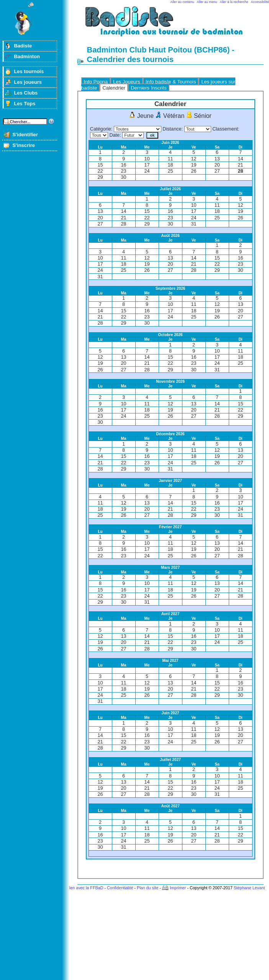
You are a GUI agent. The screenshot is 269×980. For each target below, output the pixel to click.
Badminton (27, 56)
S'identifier (25, 135)
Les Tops (25, 104)
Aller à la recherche (234, 2)
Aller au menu (207, 2)
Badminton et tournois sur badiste (173, 25)
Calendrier (114, 88)
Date (114, 135)
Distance (172, 129)
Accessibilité (260, 2)
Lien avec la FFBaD (85, 888)
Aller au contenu (182, 2)
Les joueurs (28, 82)
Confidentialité (120, 888)
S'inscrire (24, 145)
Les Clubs (26, 93)
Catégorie (101, 129)
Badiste (23, 46)
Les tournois (29, 71)
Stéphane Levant (249, 888)
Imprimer (178, 888)
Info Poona (96, 82)
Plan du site (148, 888)
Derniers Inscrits (149, 88)
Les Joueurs (127, 82)
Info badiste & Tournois (171, 82)
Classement (225, 129)
